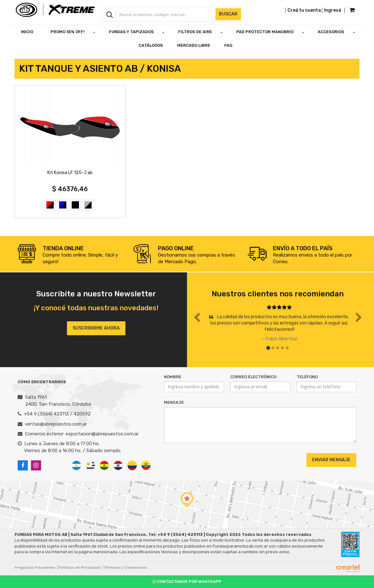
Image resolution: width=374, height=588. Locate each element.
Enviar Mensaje (331, 460)
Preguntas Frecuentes (35, 567)
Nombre (173, 377)
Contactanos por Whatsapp (187, 582)
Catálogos (151, 45)
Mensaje (174, 402)
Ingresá (333, 10)
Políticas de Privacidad (80, 567)
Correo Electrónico (253, 377)
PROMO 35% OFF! (68, 32)
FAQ (228, 45)
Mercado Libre (194, 45)
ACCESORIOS (331, 32)
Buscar (228, 14)
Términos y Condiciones (126, 567)
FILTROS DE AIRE (195, 32)
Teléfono (307, 377)
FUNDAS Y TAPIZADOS (131, 32)
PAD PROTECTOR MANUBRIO (265, 32)
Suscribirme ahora (96, 328)
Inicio (27, 32)
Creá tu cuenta (304, 10)
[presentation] (202, 460)
